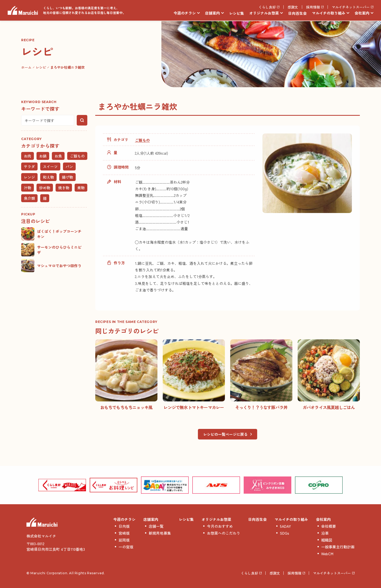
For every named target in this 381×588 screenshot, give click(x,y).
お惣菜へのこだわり (224, 533)
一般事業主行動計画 (338, 547)
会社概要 (329, 526)
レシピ (41, 67)
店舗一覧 (156, 526)
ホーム (26, 67)
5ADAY (285, 526)
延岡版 (124, 540)
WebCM (327, 554)
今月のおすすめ (220, 526)
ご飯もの (142, 140)
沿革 (325, 533)
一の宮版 (126, 547)
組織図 (327, 540)
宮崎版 (124, 533)
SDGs (285, 533)
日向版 (124, 526)
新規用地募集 (160, 533)
